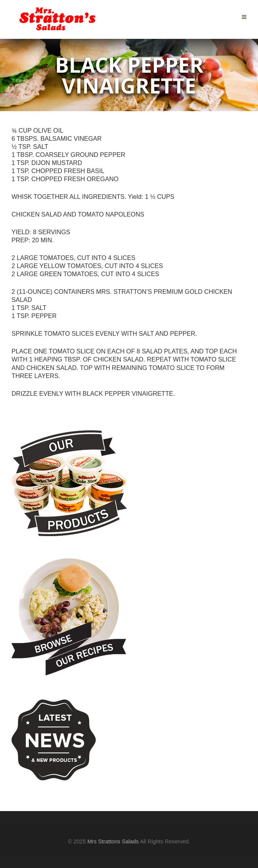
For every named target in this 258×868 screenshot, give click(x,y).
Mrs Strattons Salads (113, 841)
